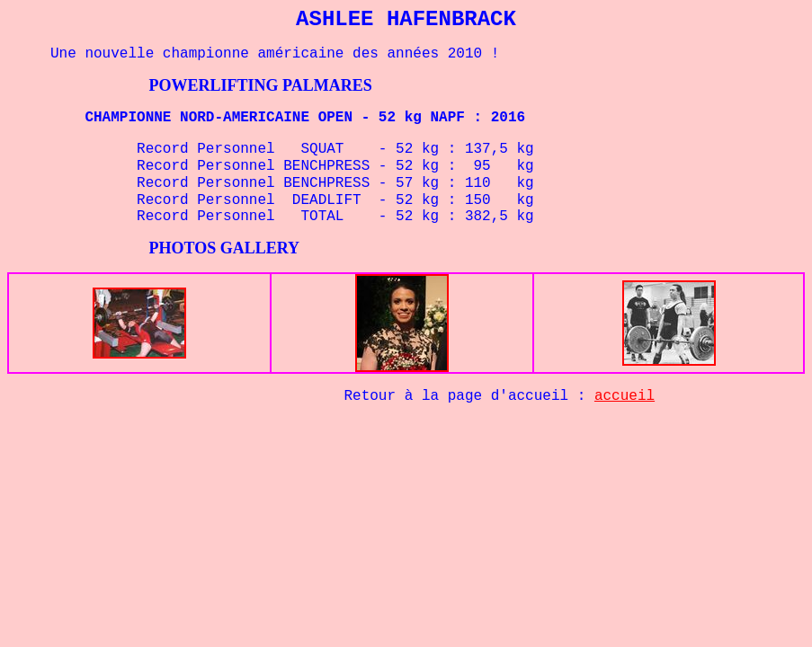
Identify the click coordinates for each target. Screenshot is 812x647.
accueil (625, 396)
